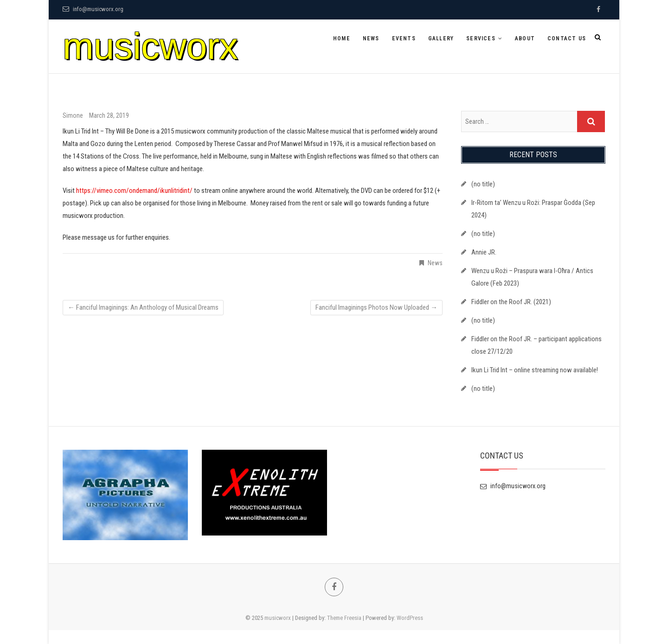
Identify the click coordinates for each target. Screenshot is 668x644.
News (371, 38)
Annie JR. (484, 252)
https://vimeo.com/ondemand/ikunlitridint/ (134, 191)
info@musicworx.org (93, 9)
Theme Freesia (344, 618)
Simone (74, 115)
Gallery (441, 38)
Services (481, 38)
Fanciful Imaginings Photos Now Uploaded (376, 307)
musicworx (150, 46)
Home (342, 38)
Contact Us (567, 38)
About (525, 38)
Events (404, 38)
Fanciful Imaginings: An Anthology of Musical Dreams (143, 307)
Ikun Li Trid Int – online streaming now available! (535, 370)
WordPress (410, 618)
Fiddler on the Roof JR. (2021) (511, 302)
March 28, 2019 (109, 115)
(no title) (483, 184)
